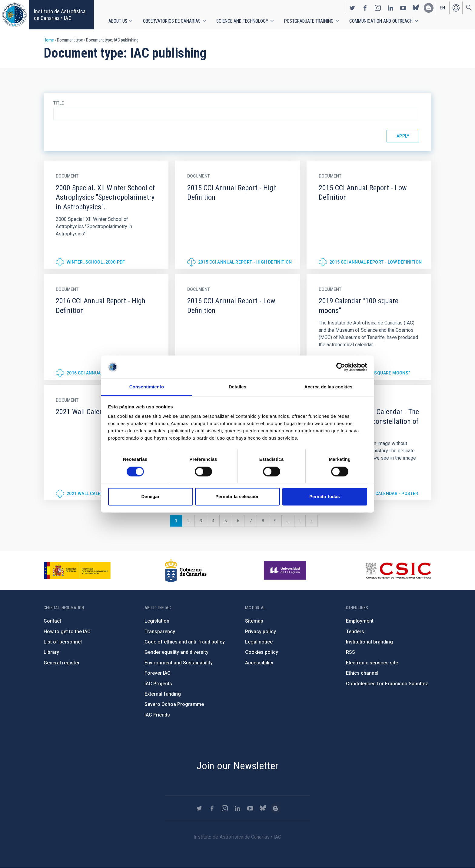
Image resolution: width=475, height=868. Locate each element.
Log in (456, 8)
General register (62, 663)
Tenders (355, 632)
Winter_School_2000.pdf (96, 262)
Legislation (157, 621)
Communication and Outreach (381, 21)
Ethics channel (362, 673)
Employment (360, 621)
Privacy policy (261, 632)
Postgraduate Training (309, 21)
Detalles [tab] (237, 387)
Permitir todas (325, 497)
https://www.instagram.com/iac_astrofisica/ (378, 8)
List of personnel (63, 642)
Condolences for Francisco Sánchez (387, 684)
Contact (52, 621)
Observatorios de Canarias (172, 21)
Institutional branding (369, 642)
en (442, 8)
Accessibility (259, 663)
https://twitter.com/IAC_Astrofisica (352, 8)
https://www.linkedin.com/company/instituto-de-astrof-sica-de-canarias (390, 8)
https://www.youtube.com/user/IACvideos (403, 8)
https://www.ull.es (286, 570)
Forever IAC (158, 673)
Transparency (160, 632)
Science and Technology (242, 21)
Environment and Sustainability (179, 663)
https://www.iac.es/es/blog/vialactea (429, 8)
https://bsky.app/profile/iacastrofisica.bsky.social (416, 8)
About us (118, 21)
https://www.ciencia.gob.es (77, 570)
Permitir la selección (237, 497)
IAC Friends (157, 715)
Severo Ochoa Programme (174, 704)
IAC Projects (158, 684)
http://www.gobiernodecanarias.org (186, 570)
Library (51, 652)
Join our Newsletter (237, 766)
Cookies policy (262, 652)
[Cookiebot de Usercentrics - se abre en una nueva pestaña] (341, 367)
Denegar (150, 497)
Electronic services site (372, 663)
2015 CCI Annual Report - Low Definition (376, 262)
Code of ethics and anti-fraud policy (185, 642)
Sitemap (254, 621)
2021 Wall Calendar (89, 494)
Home (49, 40)
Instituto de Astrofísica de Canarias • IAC (60, 15)
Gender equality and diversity (176, 652)
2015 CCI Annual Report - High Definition (245, 262)
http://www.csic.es (398, 570)
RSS (350, 652)
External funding (163, 694)
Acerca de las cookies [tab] (329, 387)
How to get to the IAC (67, 632)
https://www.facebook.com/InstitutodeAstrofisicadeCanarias (365, 8)
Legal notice (259, 642)
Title (59, 103)
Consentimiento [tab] (147, 387)
